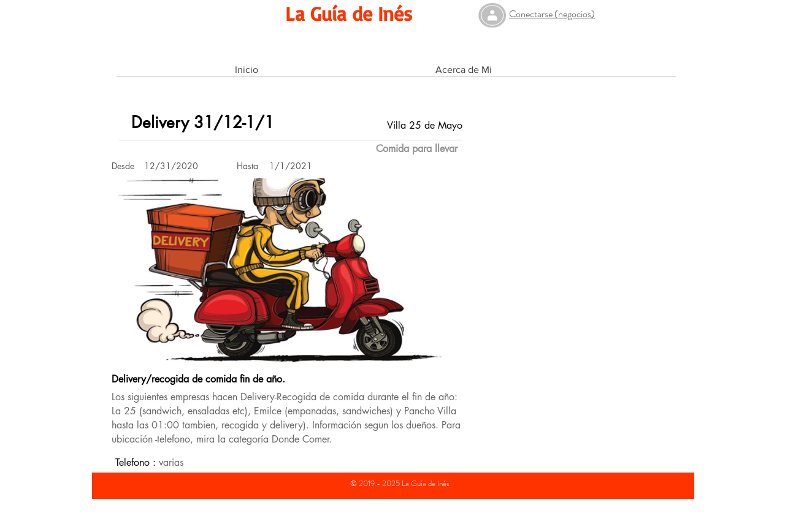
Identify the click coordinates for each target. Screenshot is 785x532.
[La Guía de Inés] (348, 14)
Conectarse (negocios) (552, 14)
